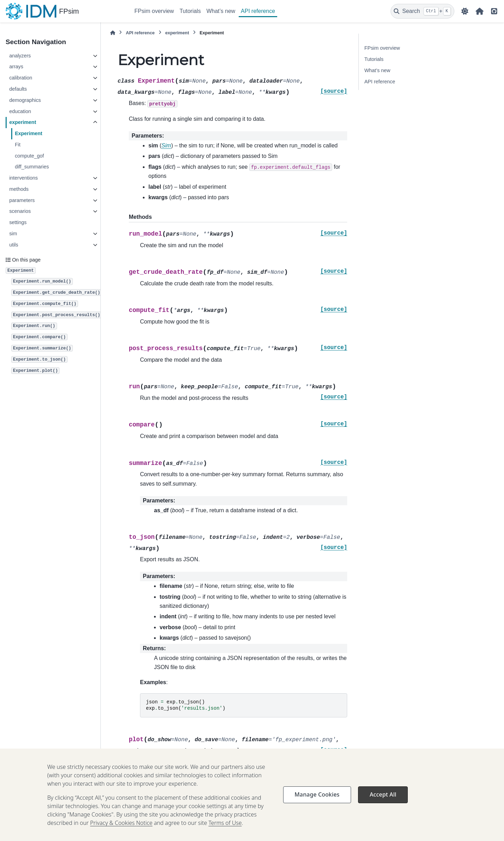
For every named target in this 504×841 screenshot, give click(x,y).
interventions (23, 178)
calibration (21, 78)
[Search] (422, 11)
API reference (258, 11)
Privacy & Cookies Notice (121, 833)
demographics (25, 100)
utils (14, 245)
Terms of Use (225, 833)
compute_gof (29, 156)
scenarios (20, 211)
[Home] (113, 33)
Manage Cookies (317, 804)
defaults (18, 89)
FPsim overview (154, 11)
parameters (22, 200)
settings (18, 222)
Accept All (383, 804)
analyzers (20, 56)
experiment (23, 122)
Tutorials (190, 11)
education (20, 111)
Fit (17, 145)
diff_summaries (32, 167)
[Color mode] (465, 11)
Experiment (28, 133)
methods (19, 189)
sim (13, 234)
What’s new (221, 11)
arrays (16, 67)
